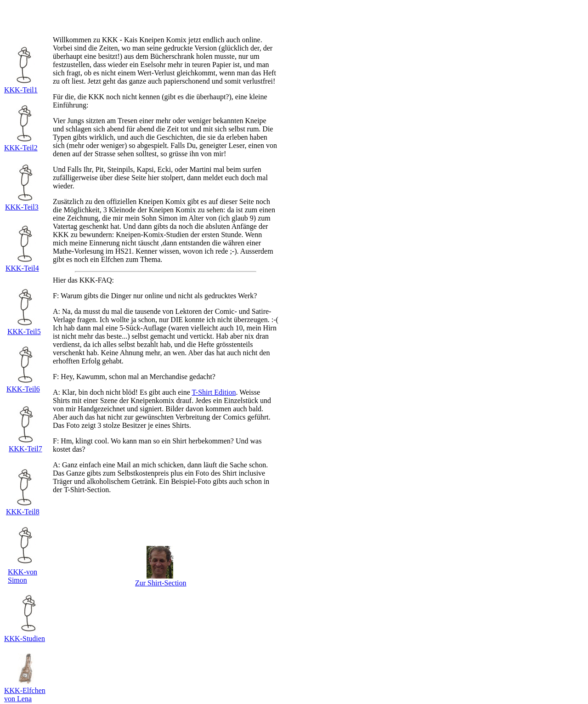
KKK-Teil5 (24, 332)
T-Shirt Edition (214, 392)
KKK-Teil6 (23, 389)
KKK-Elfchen (25, 690)
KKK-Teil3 (22, 207)
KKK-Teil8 (23, 512)
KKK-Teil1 (21, 90)
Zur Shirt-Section (161, 583)
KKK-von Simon (23, 576)
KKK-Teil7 (25, 449)
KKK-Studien (25, 639)
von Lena (18, 699)
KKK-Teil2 (21, 148)
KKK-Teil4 (22, 268)
